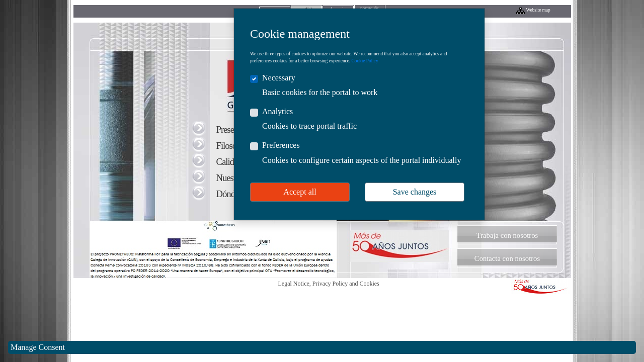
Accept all (300, 192)
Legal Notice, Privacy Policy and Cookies (329, 284)
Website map (538, 10)
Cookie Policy (365, 61)
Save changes (415, 192)
